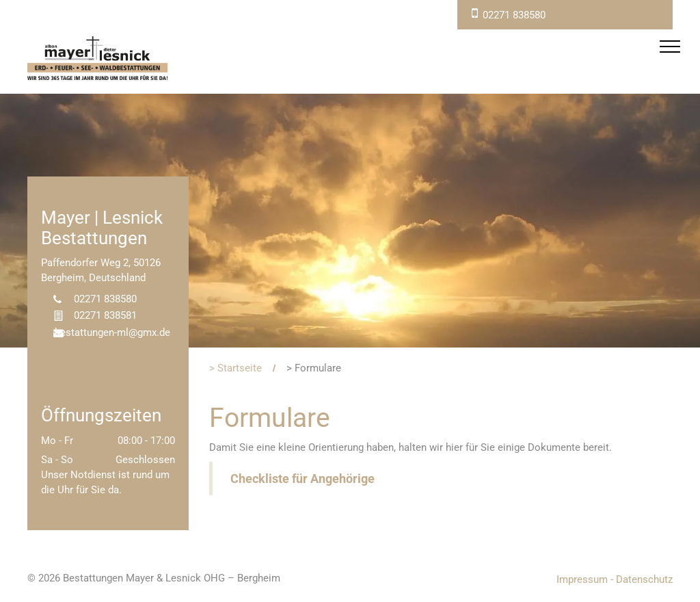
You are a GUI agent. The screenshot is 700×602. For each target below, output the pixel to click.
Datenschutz (644, 579)
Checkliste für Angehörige (302, 479)
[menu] (670, 47)
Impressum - (585, 579)
